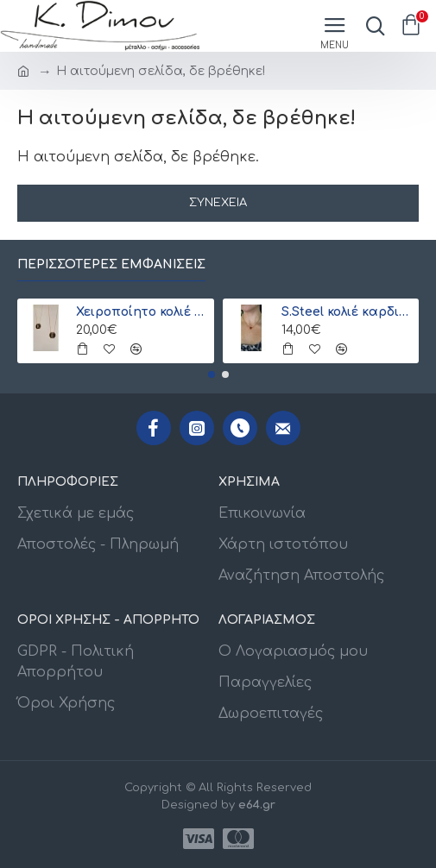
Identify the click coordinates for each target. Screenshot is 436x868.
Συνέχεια (218, 203)
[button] (212, 374)
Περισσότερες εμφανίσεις (111, 264)
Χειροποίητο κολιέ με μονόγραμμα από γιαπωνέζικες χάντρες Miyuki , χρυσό (142, 312)
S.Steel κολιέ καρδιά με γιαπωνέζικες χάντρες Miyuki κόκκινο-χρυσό (347, 312)
